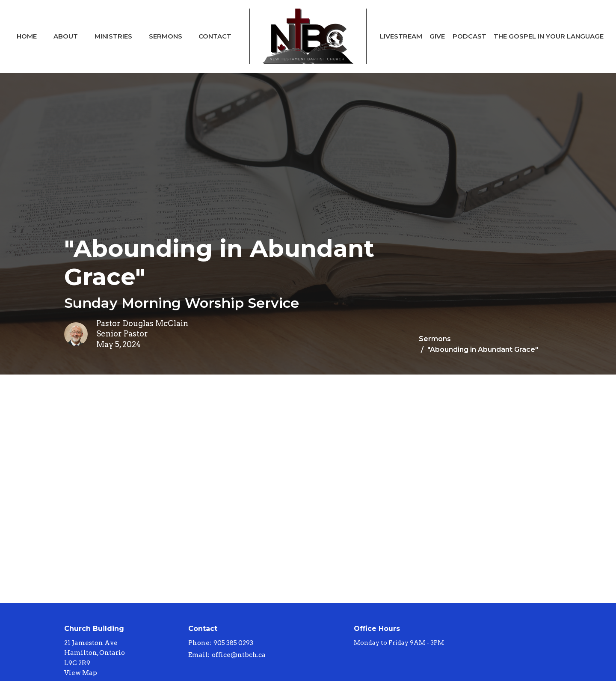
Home (27, 36)
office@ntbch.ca (239, 655)
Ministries (113, 36)
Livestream (401, 36)
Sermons (166, 36)
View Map (81, 673)
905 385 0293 (233, 643)
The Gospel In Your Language (549, 36)
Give (437, 36)
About (66, 36)
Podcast (469, 36)
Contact (215, 36)
